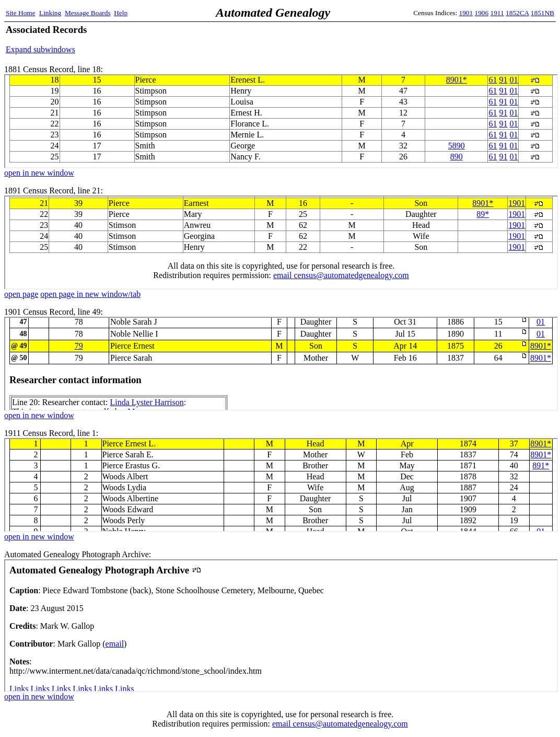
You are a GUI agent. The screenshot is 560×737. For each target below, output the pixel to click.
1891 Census (281, 243)
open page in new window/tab (90, 294)
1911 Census (281, 485)
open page (21, 294)
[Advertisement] (432, 39)
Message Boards (88, 13)
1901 (466, 13)
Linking (50, 13)
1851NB (542, 13)
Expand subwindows (40, 49)
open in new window (39, 173)
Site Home (21, 13)
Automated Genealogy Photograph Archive (281, 626)
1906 (482, 13)
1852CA (517, 13)
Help (121, 13)
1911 (497, 13)
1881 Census (281, 121)
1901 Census (281, 364)
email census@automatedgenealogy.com (340, 724)
